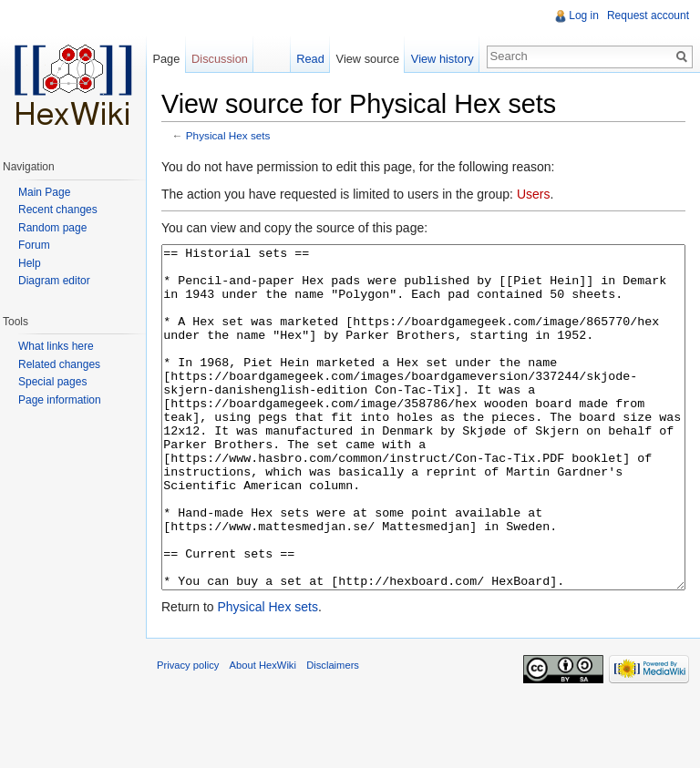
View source (368, 59)
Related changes (59, 364)
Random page (52, 228)
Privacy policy (188, 733)
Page (166, 59)
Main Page (44, 192)
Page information (60, 400)
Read (310, 59)
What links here (56, 346)
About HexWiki (263, 733)
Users (534, 194)
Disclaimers (333, 733)
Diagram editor (54, 281)
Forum (34, 245)
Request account (648, 15)
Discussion (220, 59)
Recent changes (58, 210)
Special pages (52, 382)
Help (30, 263)
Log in (584, 15)
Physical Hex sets (228, 135)
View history (443, 59)
